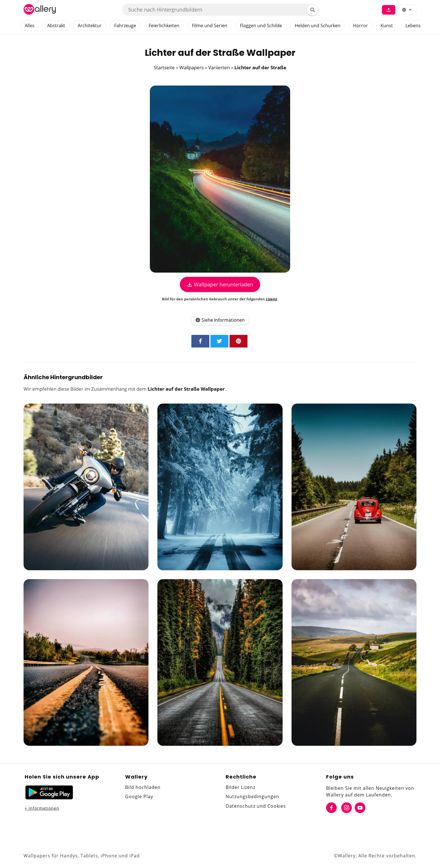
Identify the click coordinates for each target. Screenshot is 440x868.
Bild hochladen (143, 787)
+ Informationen (42, 808)
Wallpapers (192, 67)
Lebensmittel (419, 26)
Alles (30, 26)
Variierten (219, 67)
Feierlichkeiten (164, 26)
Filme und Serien (210, 26)
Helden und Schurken (318, 26)
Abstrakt (56, 26)
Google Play (139, 796)
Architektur (90, 26)
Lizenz (271, 299)
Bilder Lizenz (240, 787)
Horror (360, 26)
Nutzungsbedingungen (252, 796)
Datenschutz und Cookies (256, 806)
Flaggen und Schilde (261, 26)
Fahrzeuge (125, 26)
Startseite (164, 67)
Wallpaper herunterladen (220, 284)
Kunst (387, 26)
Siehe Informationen (220, 320)
